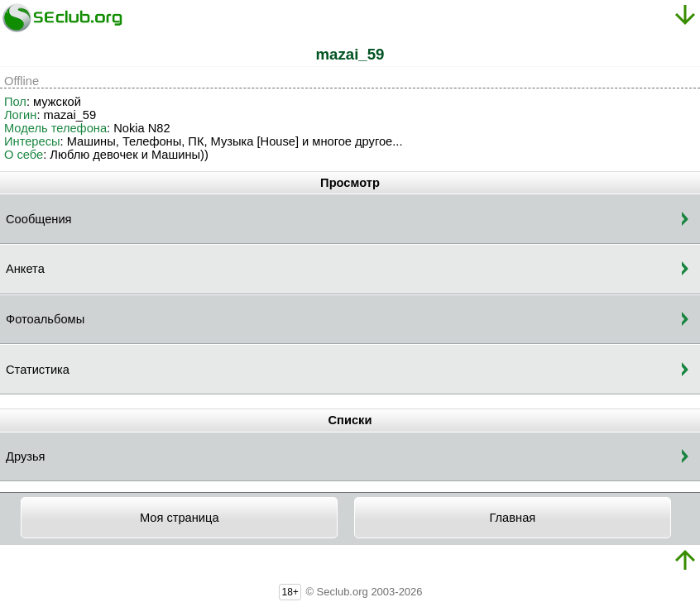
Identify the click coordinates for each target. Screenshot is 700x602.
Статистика (38, 370)
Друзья (26, 456)
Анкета (25, 269)
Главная (512, 518)
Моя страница (180, 518)
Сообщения (39, 219)
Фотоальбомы (45, 319)
